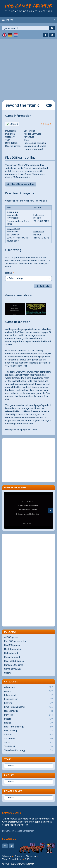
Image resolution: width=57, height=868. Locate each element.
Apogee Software (32, 134)
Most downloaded (13, 649)
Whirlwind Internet (25, 864)
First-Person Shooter (28, 707)
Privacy (18, 856)
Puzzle (28, 719)
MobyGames (30, 143)
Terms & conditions (12, 859)
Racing (28, 723)
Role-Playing (28, 731)
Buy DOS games (12, 645)
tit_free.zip (14, 229)
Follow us (9, 839)
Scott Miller (29, 131)
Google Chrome (32, 174)
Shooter (28, 735)
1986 (26, 140)
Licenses (9, 775)
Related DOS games (14, 661)
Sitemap (7, 856)
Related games (13, 791)
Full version (39, 215)
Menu (10, 20)
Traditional (28, 747)
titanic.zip (13, 212)
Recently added (12, 657)
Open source (30, 146)
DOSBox (14, 124)
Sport (28, 743)
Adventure (29, 137)
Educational (28, 695)
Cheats (8, 673)
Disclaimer (31, 856)
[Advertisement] (28, 67)
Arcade (28, 691)
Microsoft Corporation (23, 831)
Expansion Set (28, 699)
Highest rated (11, 653)
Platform (28, 715)
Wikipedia (41, 143)
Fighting (28, 703)
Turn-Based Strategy (28, 751)
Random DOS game (14, 665)
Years (8, 759)
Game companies (13, 669)
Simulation (28, 739)
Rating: (9, 273)
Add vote (45, 286)
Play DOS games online (15, 641)
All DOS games (11, 637)
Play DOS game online (22, 184)
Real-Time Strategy (28, 727)
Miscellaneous (28, 711)
